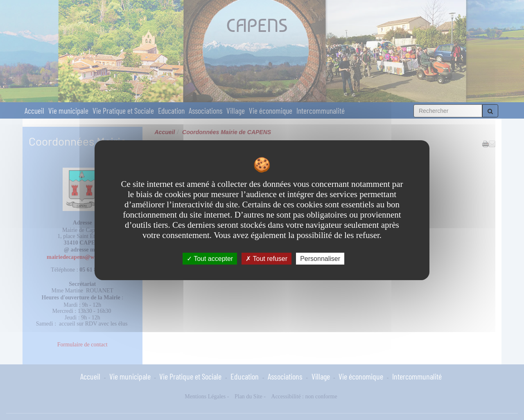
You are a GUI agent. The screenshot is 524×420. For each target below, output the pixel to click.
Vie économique (271, 110)
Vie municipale (68, 110)
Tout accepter (210, 258)
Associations (206, 110)
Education (171, 110)
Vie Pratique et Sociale (123, 110)
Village (236, 110)
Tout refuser (267, 258)
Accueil (34, 110)
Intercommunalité (321, 110)
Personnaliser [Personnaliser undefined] (320, 258)
